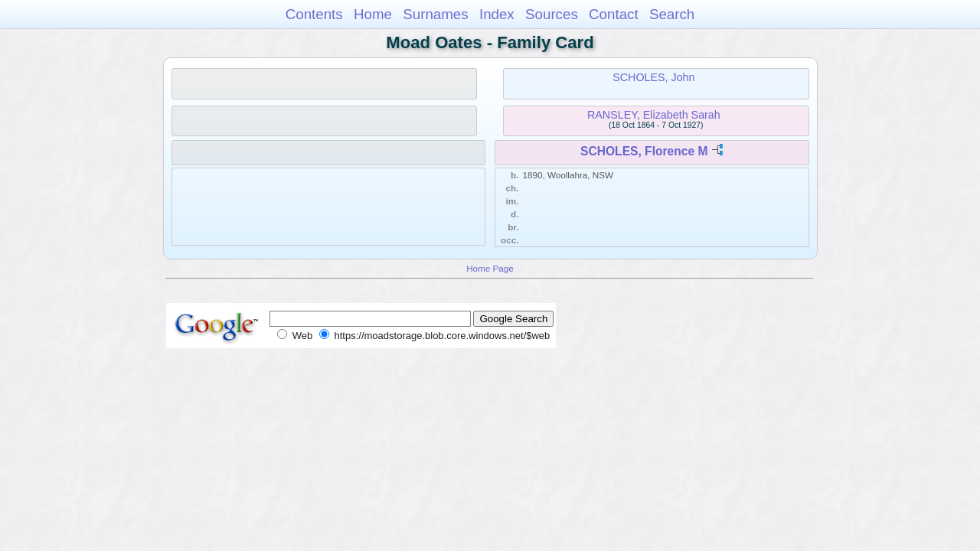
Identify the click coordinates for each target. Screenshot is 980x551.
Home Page (490, 268)
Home (373, 14)
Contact (614, 14)
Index (497, 14)
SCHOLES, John (653, 77)
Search (672, 14)
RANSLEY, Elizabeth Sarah (654, 115)
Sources (552, 14)
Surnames (435, 14)
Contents (314, 14)
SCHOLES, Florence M (644, 151)
